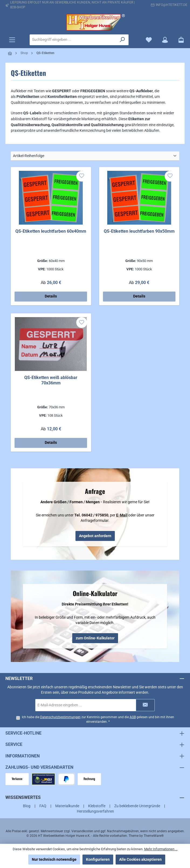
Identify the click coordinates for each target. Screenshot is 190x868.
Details (51, 296)
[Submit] (145, 705)
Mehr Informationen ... (161, 849)
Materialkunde (67, 806)
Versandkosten (82, 831)
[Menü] (12, 40)
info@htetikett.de (172, 5)
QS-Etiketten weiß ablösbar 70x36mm (51, 380)
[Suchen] (122, 40)
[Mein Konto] (165, 40)
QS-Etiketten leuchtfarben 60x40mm (51, 231)
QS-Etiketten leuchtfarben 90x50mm (139, 231)
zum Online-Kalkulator (95, 638)
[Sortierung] (95, 156)
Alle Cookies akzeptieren (140, 859)
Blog (27, 806)
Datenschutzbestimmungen (60, 717)
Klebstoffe (97, 806)
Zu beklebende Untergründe (137, 806)
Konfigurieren (98, 859)
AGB (132, 717)
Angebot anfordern (95, 536)
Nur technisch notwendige (54, 859)
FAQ (43, 806)
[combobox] (73, 40)
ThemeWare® (154, 836)
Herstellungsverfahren (95, 811)
